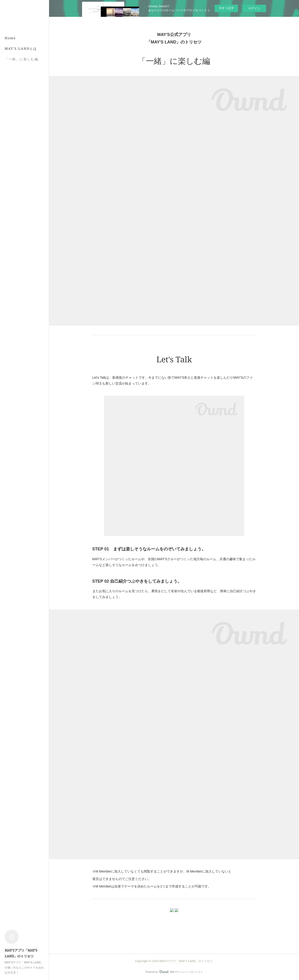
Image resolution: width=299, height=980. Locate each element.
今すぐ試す (226, 8)
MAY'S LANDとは (21, 48)
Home (10, 38)
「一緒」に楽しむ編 (22, 59)
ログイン (254, 8)
